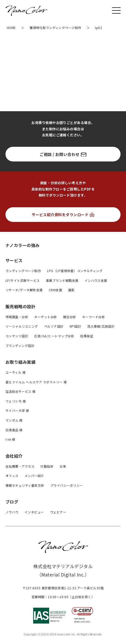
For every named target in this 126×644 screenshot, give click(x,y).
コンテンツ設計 (17, 336)
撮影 (71, 290)
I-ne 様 (10, 439)
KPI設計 (75, 326)
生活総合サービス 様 (21, 391)
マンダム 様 (14, 420)
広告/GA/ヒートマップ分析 (54, 336)
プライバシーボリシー (67, 485)
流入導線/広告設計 (101, 326)
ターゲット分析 (46, 317)
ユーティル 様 (16, 372)
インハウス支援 (96, 280)
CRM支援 (55, 290)
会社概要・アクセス (20, 466)
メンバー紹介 (34, 476)
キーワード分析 (94, 317)
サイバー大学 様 (17, 410)
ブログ (12, 502)
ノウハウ (12, 512)
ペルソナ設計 (54, 326)
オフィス (12, 476)
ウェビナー (58, 512)
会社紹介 (14, 456)
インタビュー (34, 512)
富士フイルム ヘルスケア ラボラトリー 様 (36, 382)
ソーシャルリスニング (22, 326)
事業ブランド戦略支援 (62, 280)
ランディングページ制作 (23, 271)
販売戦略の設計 (20, 306)
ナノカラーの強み (23, 245)
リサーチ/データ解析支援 (24, 290)
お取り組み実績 (20, 362)
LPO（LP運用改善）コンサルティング (75, 271)
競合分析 (70, 317)
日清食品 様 (14, 430)
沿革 (63, 466)
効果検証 (87, 336)
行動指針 (47, 466)
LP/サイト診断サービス (23, 280)
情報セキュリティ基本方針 (25, 485)
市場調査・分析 (17, 317)
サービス (14, 260)
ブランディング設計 (20, 346)
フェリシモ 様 (16, 401)
